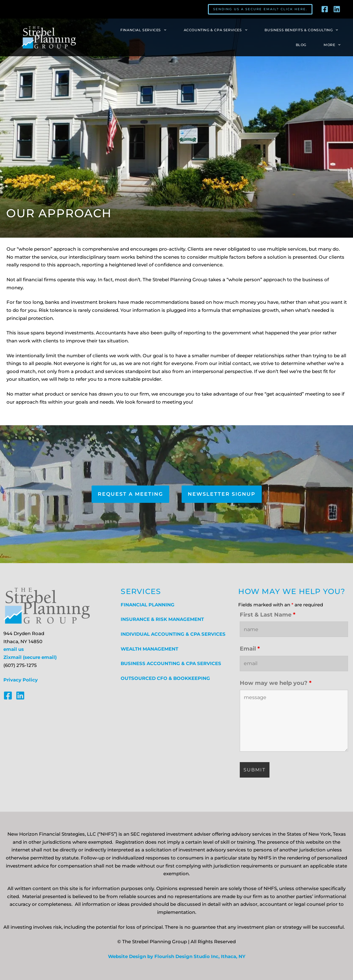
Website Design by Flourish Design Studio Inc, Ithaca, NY (177, 957)
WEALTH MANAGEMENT (149, 649)
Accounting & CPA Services (216, 30)
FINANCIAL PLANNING (148, 605)
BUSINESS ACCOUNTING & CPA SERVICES (171, 664)
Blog (301, 45)
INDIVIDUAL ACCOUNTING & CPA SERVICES (173, 634)
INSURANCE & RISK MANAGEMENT (162, 619)
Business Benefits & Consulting (301, 30)
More (332, 45)
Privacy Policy (21, 680)
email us (14, 649)
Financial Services (143, 30)
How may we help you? (276, 683)
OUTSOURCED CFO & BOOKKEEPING (165, 678)
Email (250, 649)
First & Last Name (268, 615)
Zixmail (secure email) (30, 657)
